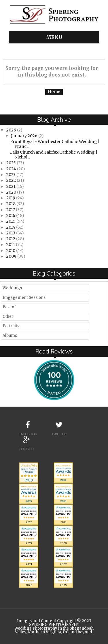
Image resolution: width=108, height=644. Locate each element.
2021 (11, 186)
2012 (11, 239)
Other (8, 317)
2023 (11, 175)
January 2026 (25, 136)
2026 (12, 130)
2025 (12, 163)
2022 (12, 180)
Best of (9, 307)
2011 (11, 244)
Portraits (11, 326)
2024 (12, 169)
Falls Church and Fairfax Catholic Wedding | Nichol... (54, 155)
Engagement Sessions (24, 298)
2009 (12, 256)
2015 (11, 221)
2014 (11, 227)
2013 (11, 233)
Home (54, 91)
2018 (11, 204)
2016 (11, 215)
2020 (12, 192)
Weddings (12, 288)
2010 (11, 251)
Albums (10, 336)
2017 (11, 210)
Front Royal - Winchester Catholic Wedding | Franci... (55, 144)
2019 (11, 198)
